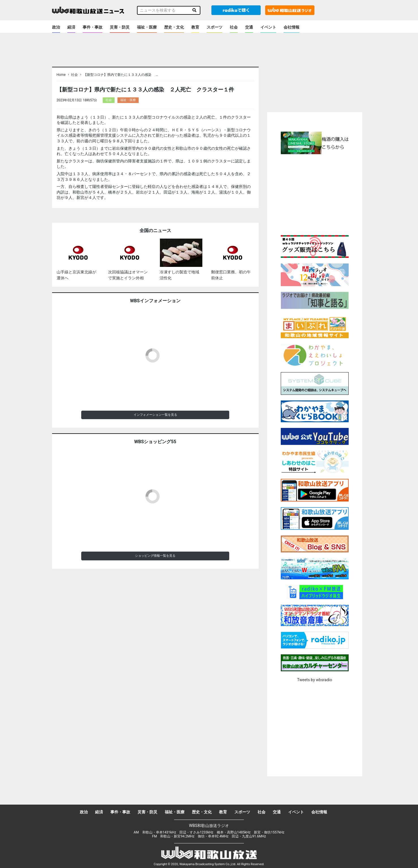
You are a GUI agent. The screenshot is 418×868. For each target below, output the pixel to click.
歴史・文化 (174, 27)
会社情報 (291, 27)
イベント (268, 27)
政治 (56, 27)
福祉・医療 (147, 27)
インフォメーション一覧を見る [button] (155, 415)
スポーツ (215, 27)
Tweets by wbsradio (315, 680)
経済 (71, 27)
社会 (234, 27)
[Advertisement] (315, 194)
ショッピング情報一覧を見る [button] (155, 556)
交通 (249, 27)
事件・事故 (93, 27)
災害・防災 (120, 27)
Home (61, 75)
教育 (195, 27)
